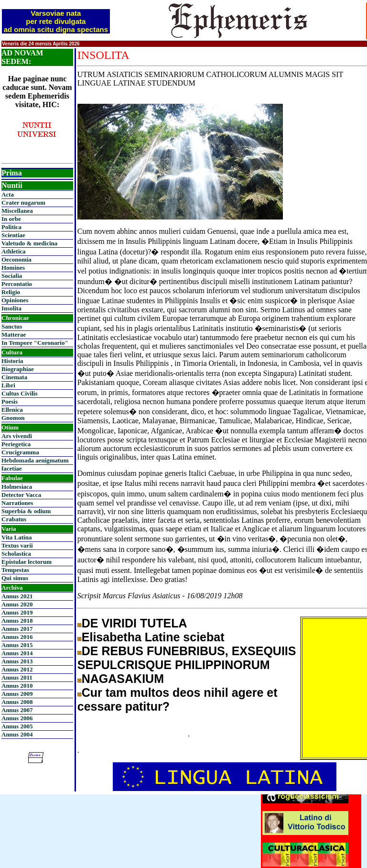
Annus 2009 (17, 694)
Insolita (11, 308)
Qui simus (15, 578)
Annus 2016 (17, 637)
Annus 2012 (17, 669)
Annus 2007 (17, 710)
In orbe (11, 219)
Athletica (14, 251)
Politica (11, 227)
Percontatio (17, 284)
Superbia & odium (26, 511)
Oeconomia (16, 259)
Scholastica (16, 554)
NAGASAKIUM (123, 679)
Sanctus (12, 326)
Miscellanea (17, 211)
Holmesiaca (17, 487)
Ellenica (12, 410)
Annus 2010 (17, 686)
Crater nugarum (23, 203)
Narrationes (17, 503)
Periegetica (16, 444)
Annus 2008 (17, 702)
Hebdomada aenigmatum (35, 460)
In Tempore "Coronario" (35, 343)
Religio (11, 292)
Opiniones (15, 300)
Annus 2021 (17, 596)
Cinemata (14, 377)
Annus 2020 (17, 604)
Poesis (10, 401)
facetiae (12, 468)
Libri (8, 385)
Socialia (12, 276)
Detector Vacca (21, 495)
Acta (8, 194)
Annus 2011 (17, 677)
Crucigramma (20, 452)
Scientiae (13, 235)
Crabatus (14, 519)
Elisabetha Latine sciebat (153, 637)
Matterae (14, 335)
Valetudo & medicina (29, 243)
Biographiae (18, 369)
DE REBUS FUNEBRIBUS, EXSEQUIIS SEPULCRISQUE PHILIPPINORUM (187, 658)
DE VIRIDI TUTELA (135, 623)
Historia (12, 361)
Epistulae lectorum (27, 562)
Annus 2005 (17, 726)
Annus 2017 (17, 629)
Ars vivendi (17, 436)
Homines (13, 268)
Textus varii (17, 545)
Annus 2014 (17, 653)
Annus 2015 (17, 645)
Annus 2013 (17, 661)
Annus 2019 (17, 612)
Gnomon (13, 418)
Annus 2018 (17, 621)
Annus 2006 (17, 718)
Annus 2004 (17, 734)
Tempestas (15, 570)
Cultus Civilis (20, 393)
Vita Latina (16, 537)
